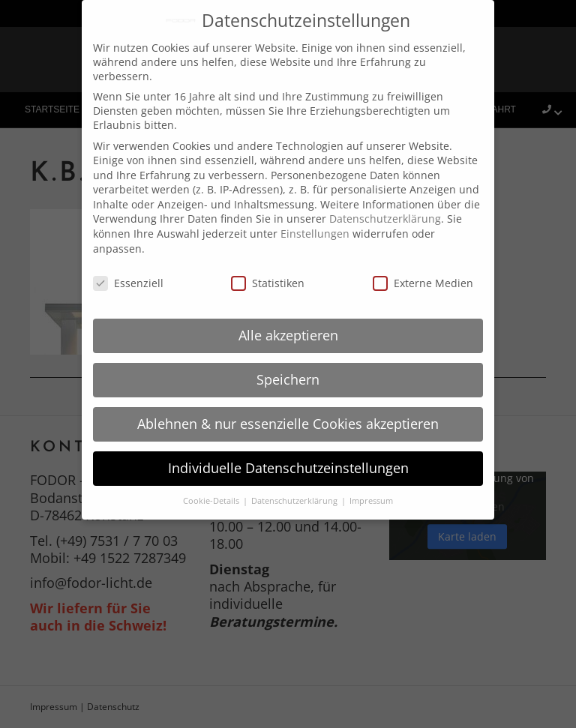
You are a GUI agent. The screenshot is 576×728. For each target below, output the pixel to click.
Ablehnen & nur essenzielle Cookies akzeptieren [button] (288, 424)
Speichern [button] (288, 379)
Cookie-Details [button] (212, 501)
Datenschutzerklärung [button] (295, 501)
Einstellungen (315, 234)
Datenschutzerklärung (385, 219)
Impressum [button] (371, 501)
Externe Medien (423, 283)
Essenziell (128, 283)
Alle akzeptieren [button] (288, 335)
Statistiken (268, 283)
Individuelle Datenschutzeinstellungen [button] (288, 468)
